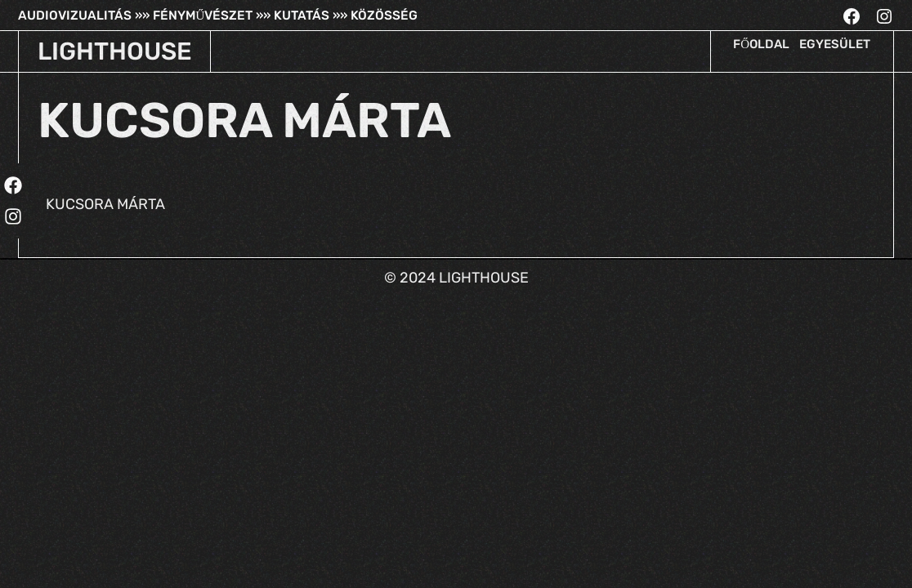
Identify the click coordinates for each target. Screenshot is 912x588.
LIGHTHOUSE (115, 51)
